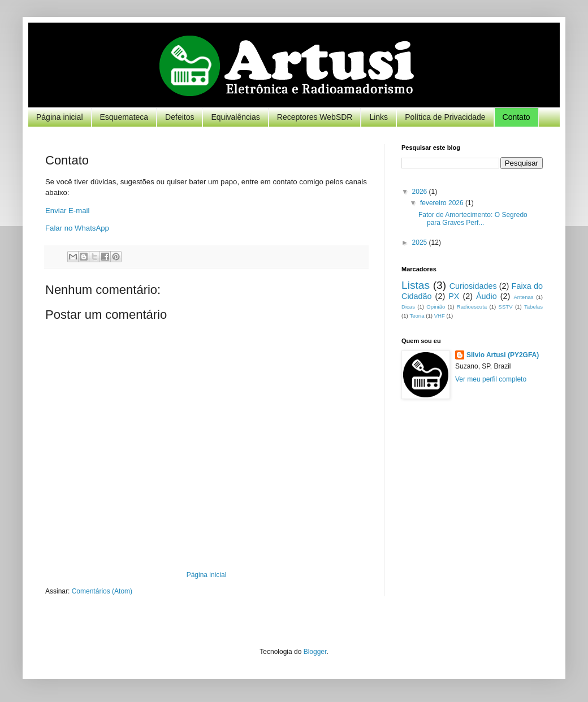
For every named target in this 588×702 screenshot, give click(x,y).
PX (454, 296)
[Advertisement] (472, 490)
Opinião (436, 307)
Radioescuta (472, 307)
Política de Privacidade (445, 117)
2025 (421, 242)
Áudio (487, 296)
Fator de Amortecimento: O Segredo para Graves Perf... (473, 219)
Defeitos (180, 117)
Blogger (315, 652)
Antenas (523, 297)
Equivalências (235, 117)
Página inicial (60, 117)
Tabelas (533, 307)
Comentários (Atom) (102, 591)
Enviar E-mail (67, 211)
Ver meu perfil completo (491, 379)
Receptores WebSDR (315, 117)
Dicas (408, 307)
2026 (421, 192)
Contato (516, 117)
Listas (416, 285)
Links (379, 117)
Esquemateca (124, 117)
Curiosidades (473, 286)
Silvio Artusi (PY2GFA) (503, 355)
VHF (440, 316)
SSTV (506, 307)
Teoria (417, 316)
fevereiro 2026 (443, 203)
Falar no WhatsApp (77, 228)
